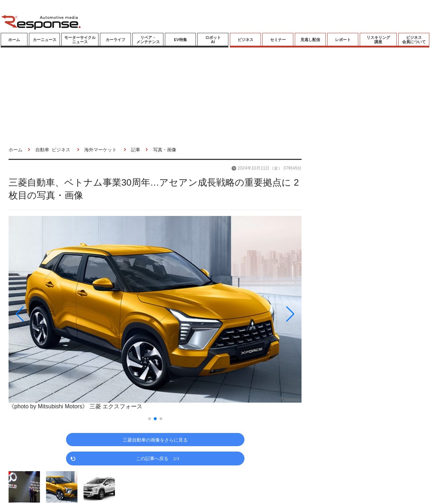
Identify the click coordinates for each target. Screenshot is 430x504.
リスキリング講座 (378, 40)
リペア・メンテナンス (148, 40)
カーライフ (115, 40)
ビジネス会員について (414, 40)
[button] (52, 314)
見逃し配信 (310, 40)
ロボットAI (213, 40)
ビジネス (246, 40)
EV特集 (180, 40)
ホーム (14, 40)
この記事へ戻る (158, 458)
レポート (343, 40)
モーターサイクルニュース (80, 40)
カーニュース (45, 40)
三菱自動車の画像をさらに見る (155, 440)
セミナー (278, 40)
